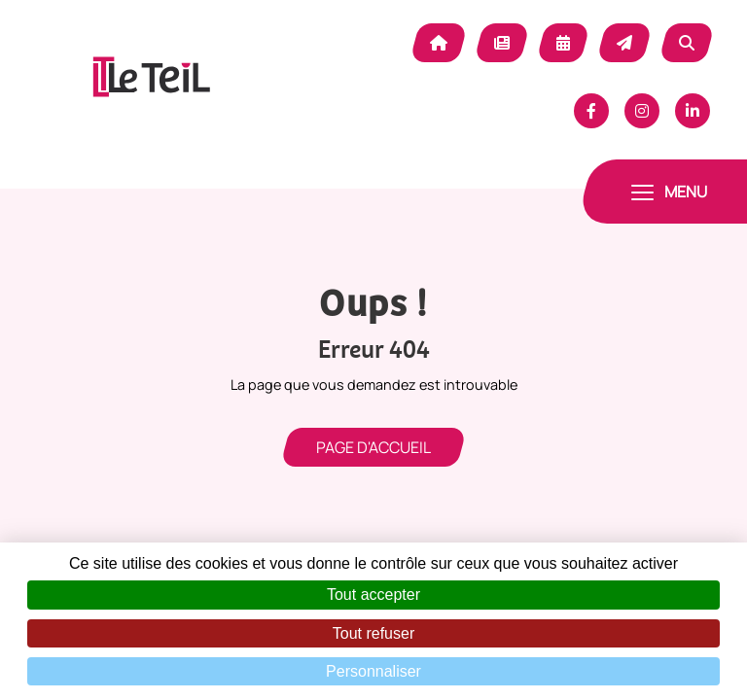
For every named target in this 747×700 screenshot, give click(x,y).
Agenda (563, 43)
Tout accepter (373, 595)
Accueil (439, 43)
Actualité (502, 43)
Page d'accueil (373, 447)
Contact (624, 43)
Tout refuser (373, 633)
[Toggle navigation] (669, 192)
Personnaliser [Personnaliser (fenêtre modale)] (373, 671)
